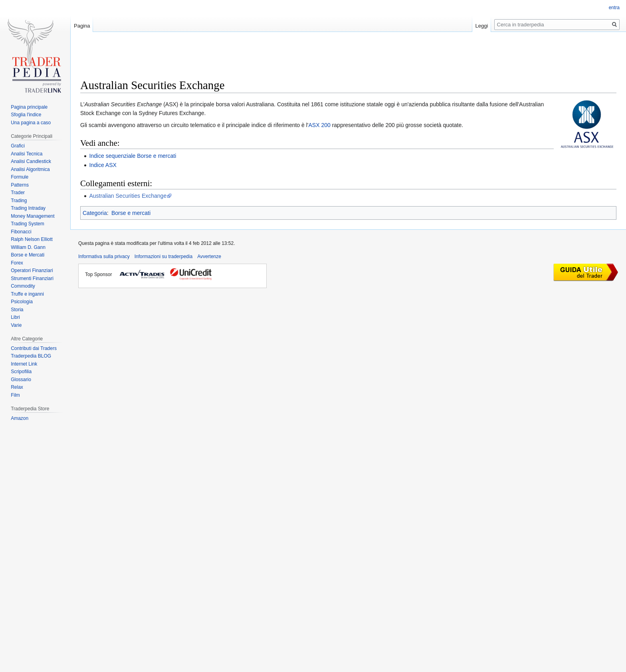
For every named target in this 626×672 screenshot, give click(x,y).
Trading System (28, 224)
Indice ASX (103, 165)
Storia (17, 310)
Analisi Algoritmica (30, 169)
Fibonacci (21, 232)
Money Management (33, 216)
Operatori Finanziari (32, 270)
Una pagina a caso (31, 123)
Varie (16, 325)
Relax (17, 387)
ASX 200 (320, 125)
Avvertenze (209, 256)
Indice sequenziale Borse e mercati (133, 156)
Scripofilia (21, 372)
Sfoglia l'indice (26, 115)
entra (614, 8)
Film (15, 395)
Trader (18, 193)
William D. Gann (28, 247)
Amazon (20, 418)
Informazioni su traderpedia (163, 256)
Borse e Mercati (28, 255)
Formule (20, 177)
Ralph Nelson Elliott (32, 239)
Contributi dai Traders (34, 348)
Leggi (482, 26)
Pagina (82, 26)
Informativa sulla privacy (104, 256)
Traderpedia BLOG (31, 356)
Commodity (23, 286)
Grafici (18, 146)
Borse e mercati (131, 213)
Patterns (20, 185)
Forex (17, 263)
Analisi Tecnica (27, 154)
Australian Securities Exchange (128, 196)
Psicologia (22, 302)
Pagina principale (29, 107)
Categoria (95, 213)
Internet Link (24, 364)
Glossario (21, 380)
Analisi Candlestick (31, 161)
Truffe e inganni (27, 294)
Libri (15, 317)
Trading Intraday (28, 208)
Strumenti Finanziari (32, 278)
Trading (19, 201)
